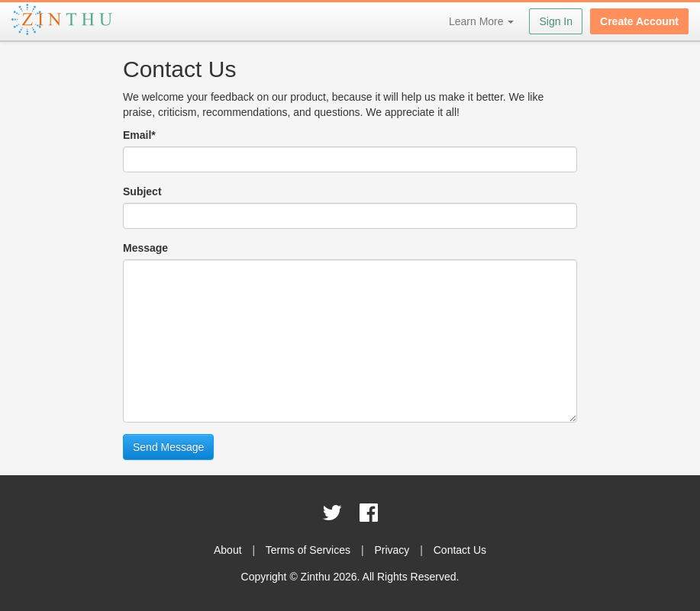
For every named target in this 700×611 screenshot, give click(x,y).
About (228, 550)
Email (139, 135)
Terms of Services (308, 550)
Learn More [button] (481, 21)
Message (145, 248)
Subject (142, 191)
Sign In (556, 21)
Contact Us (460, 550)
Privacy (392, 550)
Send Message (168, 447)
